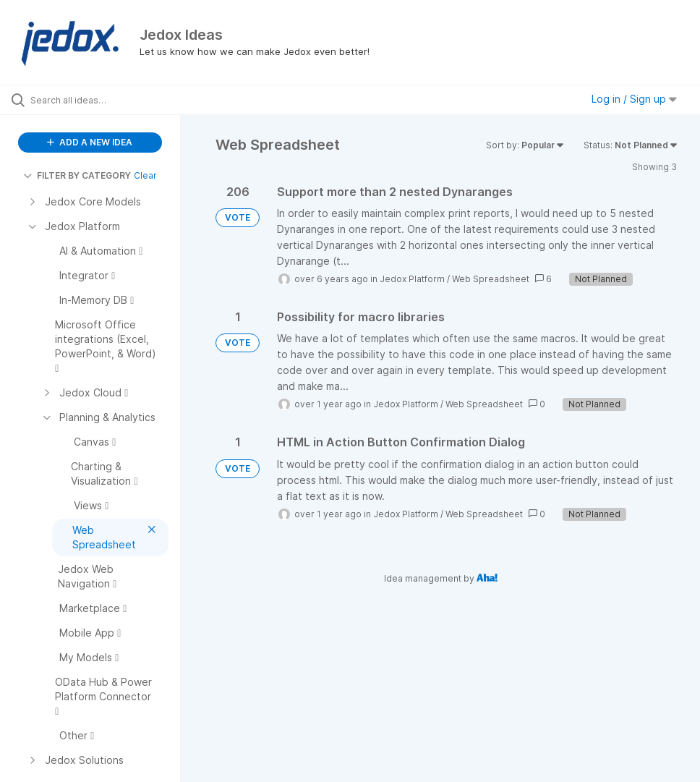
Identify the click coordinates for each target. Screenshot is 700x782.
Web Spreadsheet (491, 279)
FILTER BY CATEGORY (77, 175)
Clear (145, 175)
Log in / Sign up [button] (634, 99)
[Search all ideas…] (98, 100)
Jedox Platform (412, 279)
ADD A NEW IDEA (90, 142)
